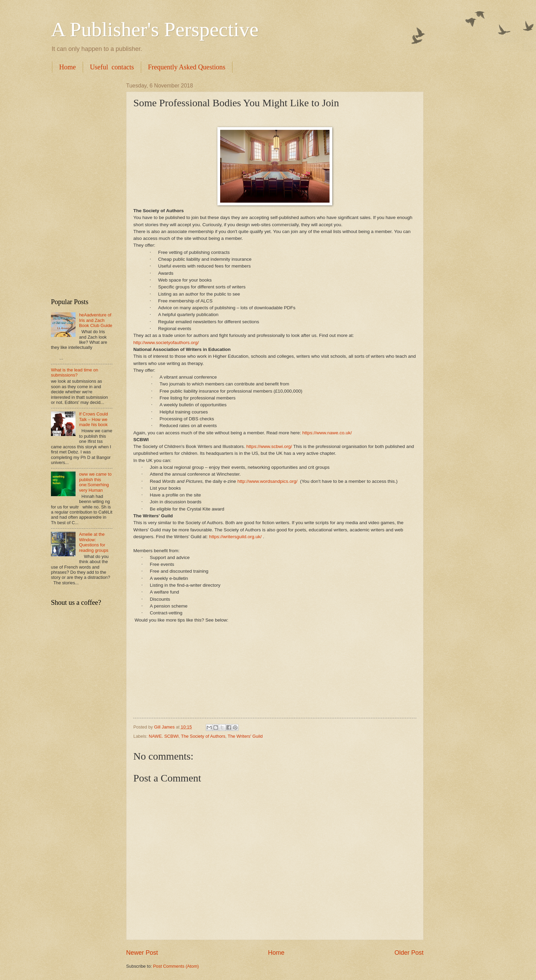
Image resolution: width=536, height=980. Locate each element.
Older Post (409, 953)
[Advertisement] (82, 185)
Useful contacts (112, 67)
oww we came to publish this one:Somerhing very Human (95, 482)
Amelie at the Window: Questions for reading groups (94, 542)
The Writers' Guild (245, 736)
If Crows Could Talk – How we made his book (93, 419)
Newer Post (142, 953)
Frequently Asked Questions (187, 67)
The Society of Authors (203, 736)
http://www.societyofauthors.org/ (166, 343)
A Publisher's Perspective (155, 29)
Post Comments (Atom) (176, 966)
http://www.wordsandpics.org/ (267, 481)
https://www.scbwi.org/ (269, 446)
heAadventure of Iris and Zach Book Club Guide (96, 320)
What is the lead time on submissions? (75, 372)
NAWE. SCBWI (164, 736)
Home (68, 67)
